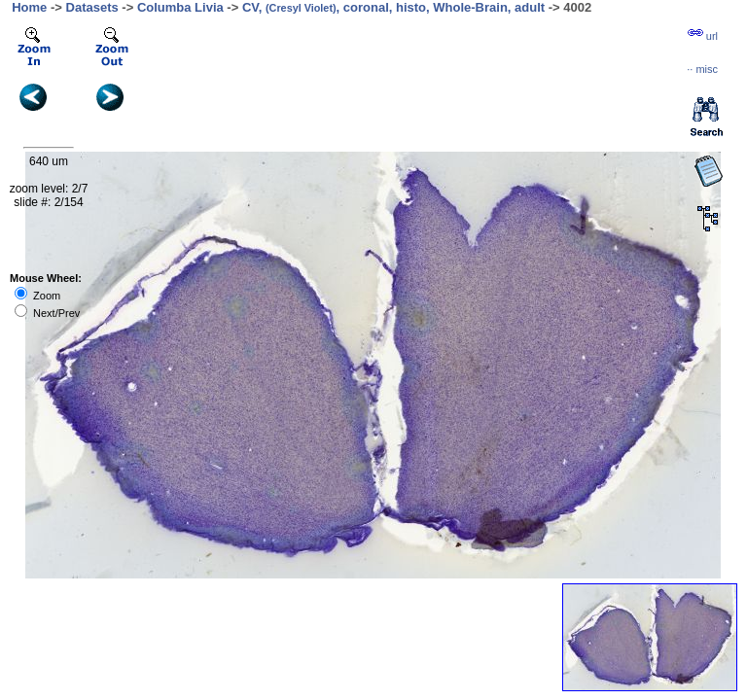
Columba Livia (180, 7)
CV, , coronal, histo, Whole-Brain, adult (393, 7)
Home (29, 7)
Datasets (92, 7)
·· (702, 69)
